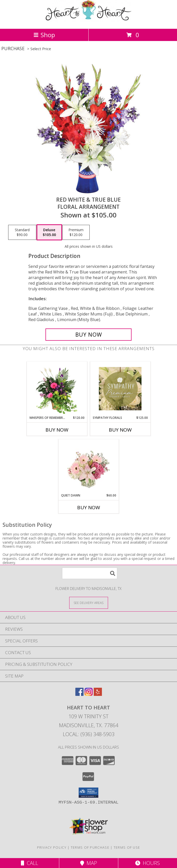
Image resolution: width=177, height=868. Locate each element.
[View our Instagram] (89, 694)
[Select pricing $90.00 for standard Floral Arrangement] (22, 232)
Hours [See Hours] (147, 863)
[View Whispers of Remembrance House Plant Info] (57, 389)
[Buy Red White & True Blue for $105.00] (88, 335)
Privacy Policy (52, 847)
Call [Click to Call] (29, 863)
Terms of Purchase (90, 847)
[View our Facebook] (79, 694)
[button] (88, 793)
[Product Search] (90, 573)
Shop (44, 35)
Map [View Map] (89, 863)
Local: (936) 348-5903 (89, 734)
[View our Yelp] (98, 694)
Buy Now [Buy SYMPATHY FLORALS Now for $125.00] (120, 430)
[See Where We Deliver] (89, 603)
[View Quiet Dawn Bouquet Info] (88, 466)
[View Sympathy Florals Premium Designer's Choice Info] (120, 389)
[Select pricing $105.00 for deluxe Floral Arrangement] (49, 232)
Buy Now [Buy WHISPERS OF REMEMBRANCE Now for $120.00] (57, 430)
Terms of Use (127, 847)
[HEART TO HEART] (88, 21)
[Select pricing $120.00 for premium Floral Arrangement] (76, 232)
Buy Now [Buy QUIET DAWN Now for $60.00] (89, 507)
